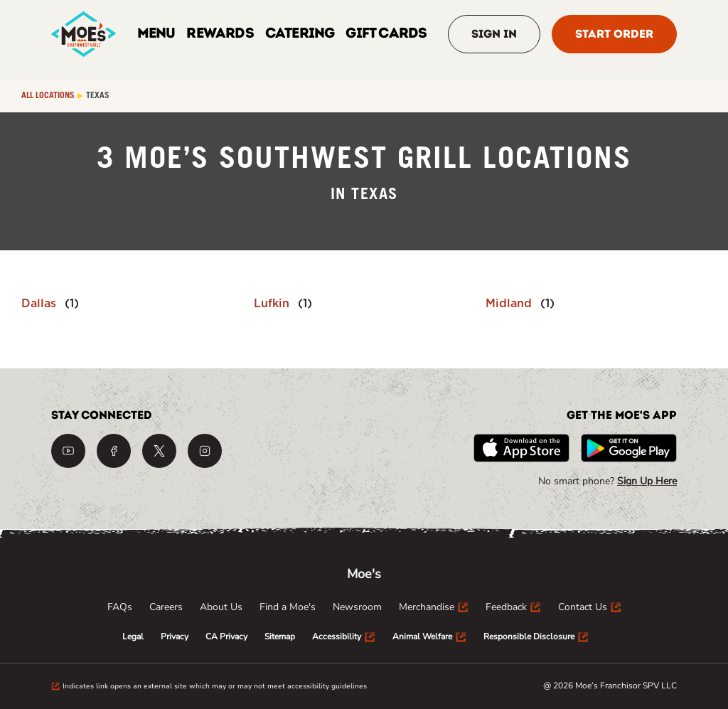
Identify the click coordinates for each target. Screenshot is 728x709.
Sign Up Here (647, 481)
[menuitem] (120, 607)
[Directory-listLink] (50, 304)
